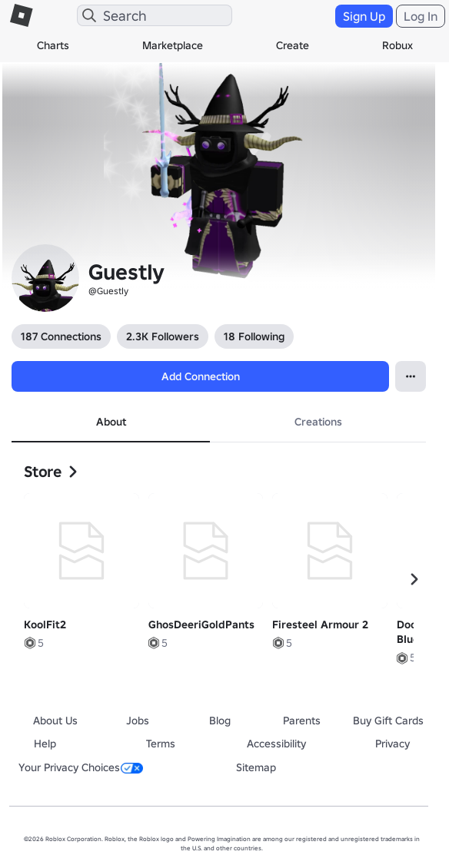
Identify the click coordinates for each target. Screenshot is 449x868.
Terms (161, 744)
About (111, 422)
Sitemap (256, 767)
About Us (55, 721)
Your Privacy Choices (81, 767)
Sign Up (364, 16)
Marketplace (173, 45)
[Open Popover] (411, 376)
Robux (397, 45)
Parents (302, 721)
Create (293, 45)
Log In (421, 16)
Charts (53, 45)
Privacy (392, 744)
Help (45, 744)
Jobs (138, 721)
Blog (220, 721)
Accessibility (276, 744)
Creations (318, 422)
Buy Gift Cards (388, 721)
